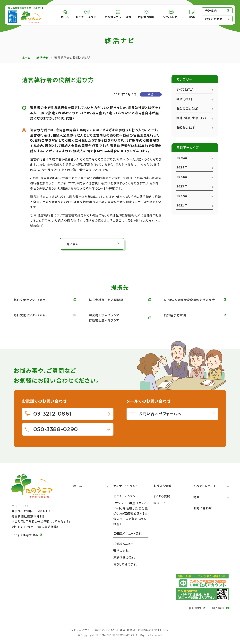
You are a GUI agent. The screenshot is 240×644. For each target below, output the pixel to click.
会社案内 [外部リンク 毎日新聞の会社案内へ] (211, 11)
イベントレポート (205, 486)
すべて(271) (185, 89)
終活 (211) (184, 99)
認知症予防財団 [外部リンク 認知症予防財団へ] (175, 315)
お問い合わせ (214, 19)
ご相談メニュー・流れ (118, 17)
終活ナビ (42, 58)
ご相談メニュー (124, 544)
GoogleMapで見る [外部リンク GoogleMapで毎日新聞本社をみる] (25, 535)
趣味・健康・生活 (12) (191, 118)
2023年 (182, 186)
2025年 (182, 167)
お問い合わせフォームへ (160, 414)
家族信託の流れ (124, 557)
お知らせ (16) (186, 127)
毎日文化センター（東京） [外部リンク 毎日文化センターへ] (30, 300)
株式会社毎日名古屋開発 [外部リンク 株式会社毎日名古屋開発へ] (106, 300)
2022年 (182, 196)
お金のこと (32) (187, 108)
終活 (151, 94)
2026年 (182, 158)
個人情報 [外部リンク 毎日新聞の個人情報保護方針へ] (218, 608)
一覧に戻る (71, 244)
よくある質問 (162, 496)
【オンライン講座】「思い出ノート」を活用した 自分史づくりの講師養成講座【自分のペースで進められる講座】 (131, 513)
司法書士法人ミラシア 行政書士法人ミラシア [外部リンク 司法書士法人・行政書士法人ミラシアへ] (104, 318)
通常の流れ (121, 550)
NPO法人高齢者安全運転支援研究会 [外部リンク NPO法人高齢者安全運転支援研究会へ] (189, 300)
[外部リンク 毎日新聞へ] (13, 17)
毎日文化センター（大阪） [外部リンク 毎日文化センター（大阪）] (30, 315)
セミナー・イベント (87, 17)
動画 (197, 497)
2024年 (182, 177)
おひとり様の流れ (125, 564)
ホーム (26, 58)
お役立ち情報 (146, 17)
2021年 (182, 205)
